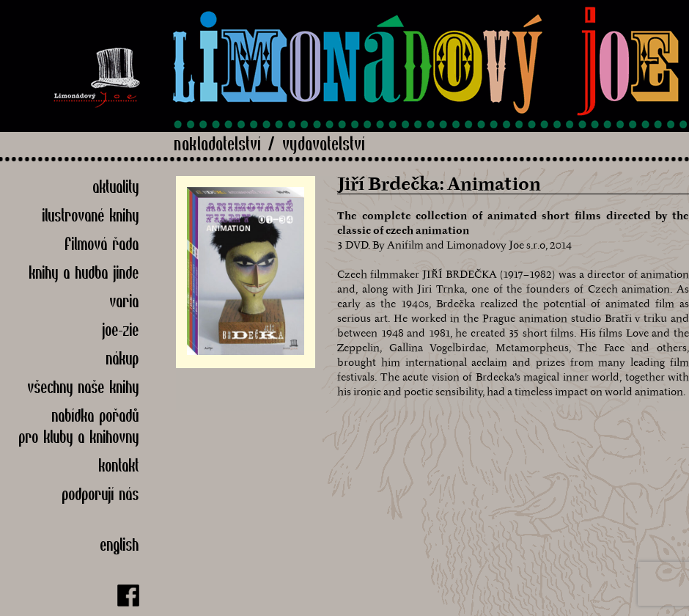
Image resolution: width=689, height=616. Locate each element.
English (120, 544)
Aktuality (116, 187)
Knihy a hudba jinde (84, 272)
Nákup (123, 358)
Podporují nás (101, 494)
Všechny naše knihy (84, 387)
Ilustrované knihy (91, 215)
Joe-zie (121, 330)
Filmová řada (102, 244)
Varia (125, 301)
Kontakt (119, 465)
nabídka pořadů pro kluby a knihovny (79, 426)
